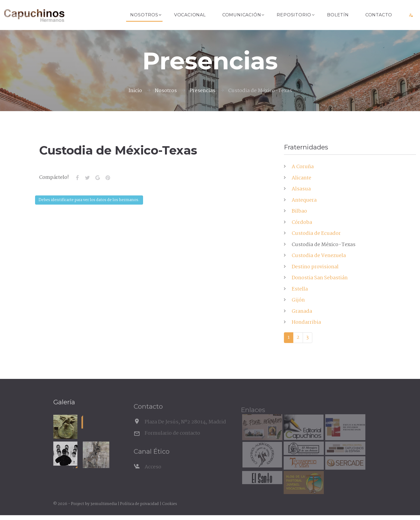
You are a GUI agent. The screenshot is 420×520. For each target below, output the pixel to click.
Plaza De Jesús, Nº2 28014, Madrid (185, 430)
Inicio (135, 91)
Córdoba (302, 223)
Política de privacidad (139, 504)
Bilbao (299, 211)
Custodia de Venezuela (319, 256)
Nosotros (144, 15)
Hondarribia (306, 322)
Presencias (202, 91)
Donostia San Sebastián (320, 278)
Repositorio (294, 15)
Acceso (153, 475)
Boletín (338, 15)
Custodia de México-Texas (324, 245)
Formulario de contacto (172, 441)
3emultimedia (104, 504)
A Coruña (303, 167)
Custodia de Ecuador (316, 233)
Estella (300, 289)
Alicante (301, 178)
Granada (302, 311)
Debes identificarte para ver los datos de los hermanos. (89, 200)
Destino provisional (315, 267)
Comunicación (242, 15)
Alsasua (301, 189)
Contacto (379, 15)
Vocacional (190, 15)
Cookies (170, 504)
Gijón (298, 300)
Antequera (304, 200)
